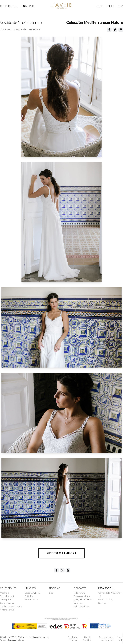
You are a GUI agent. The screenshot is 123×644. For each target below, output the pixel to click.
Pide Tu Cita (80, 593)
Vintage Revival (7, 610)
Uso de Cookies (87, 639)
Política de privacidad (73, 639)
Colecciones (9, 6)
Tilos (5, 30)
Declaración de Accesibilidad (106, 639)
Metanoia (5, 593)
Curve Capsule (7, 603)
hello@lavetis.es (82, 606)
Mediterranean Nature (11, 606)
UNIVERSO (28, 6)
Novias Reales (31, 600)
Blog (100, 6)
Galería (20, 30)
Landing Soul (6, 600)
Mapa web (120, 639)
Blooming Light (7, 596)
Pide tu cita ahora (61, 553)
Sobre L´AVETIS (32, 593)
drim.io (20, 640)
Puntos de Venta (82, 596)
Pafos (35, 30)
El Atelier (29, 596)
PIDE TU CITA (115, 6)
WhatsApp (79, 603)
